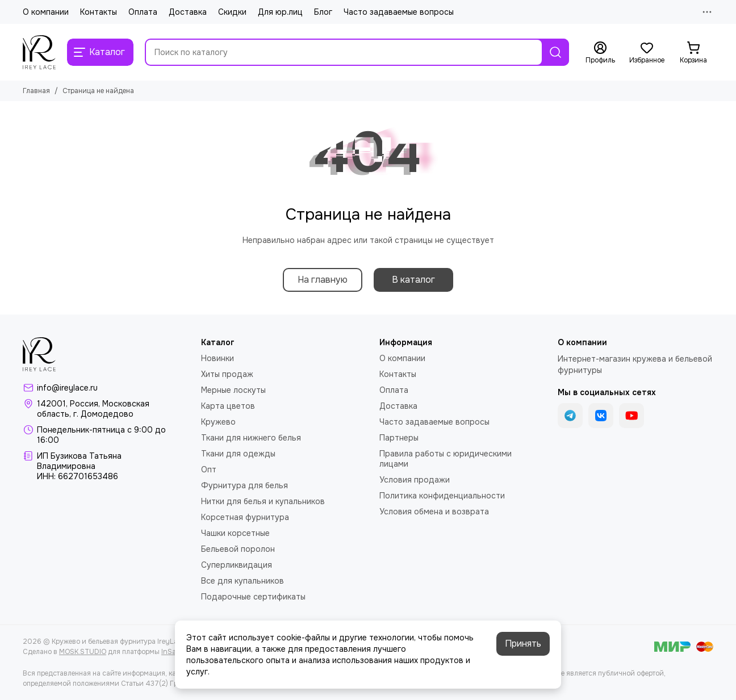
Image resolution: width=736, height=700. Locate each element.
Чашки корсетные (235, 533)
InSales (173, 652)
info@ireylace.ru (67, 388)
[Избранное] (647, 53)
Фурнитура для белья (244, 485)
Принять (523, 644)
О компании (46, 12)
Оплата (143, 12)
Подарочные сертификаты (253, 597)
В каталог (413, 280)
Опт (209, 470)
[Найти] (555, 52)
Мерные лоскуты (233, 390)
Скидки (232, 12)
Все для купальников (242, 581)
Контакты (99, 12)
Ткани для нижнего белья (251, 438)
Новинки (218, 358)
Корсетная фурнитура (245, 517)
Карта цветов (228, 406)
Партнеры (399, 438)
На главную (323, 280)
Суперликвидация (237, 565)
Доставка (188, 12)
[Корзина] (693, 53)
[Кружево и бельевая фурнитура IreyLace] (39, 52)
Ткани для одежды (238, 454)
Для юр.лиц (280, 12)
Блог (323, 12)
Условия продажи (415, 480)
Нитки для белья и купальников (263, 501)
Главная (36, 91)
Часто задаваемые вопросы (399, 12)
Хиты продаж (227, 374)
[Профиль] (600, 53)
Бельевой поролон (238, 549)
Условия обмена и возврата (434, 512)
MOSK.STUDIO (83, 652)
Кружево (218, 422)
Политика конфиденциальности (442, 496)
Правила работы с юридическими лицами (446, 459)
